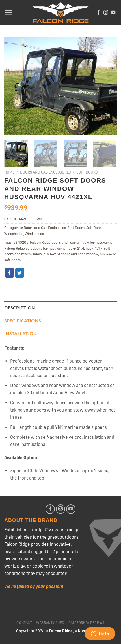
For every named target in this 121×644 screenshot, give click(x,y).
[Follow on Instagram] (106, 13)
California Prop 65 (87, 623)
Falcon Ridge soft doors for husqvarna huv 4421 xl (44, 248)
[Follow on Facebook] (98, 13)
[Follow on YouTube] (113, 13)
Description (20, 308)
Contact (24, 623)
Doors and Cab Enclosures (45, 172)
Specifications (23, 321)
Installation (20, 333)
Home (9, 172)
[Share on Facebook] (9, 273)
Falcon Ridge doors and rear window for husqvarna (71, 242)
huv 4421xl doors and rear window (71, 254)
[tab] (60, 308)
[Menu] (8, 13)
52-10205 (21, 242)
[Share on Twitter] (20, 273)
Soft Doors (87, 172)
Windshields (34, 234)
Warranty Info (50, 623)
